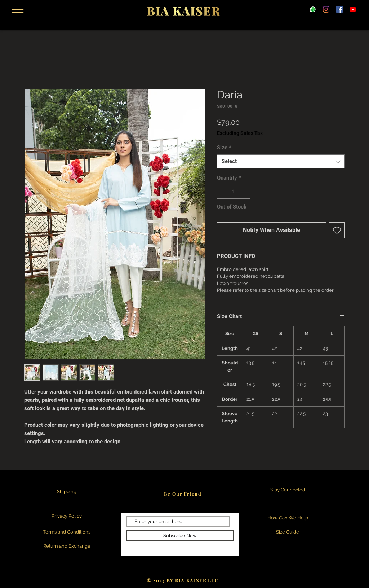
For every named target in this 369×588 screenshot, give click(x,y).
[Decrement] (223, 192)
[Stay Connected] (288, 490)
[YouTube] (353, 9)
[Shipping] (67, 492)
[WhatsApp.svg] (313, 9)
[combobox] (281, 161)
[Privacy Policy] (67, 516)
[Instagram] (326, 9)
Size (224, 148)
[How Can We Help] (288, 518)
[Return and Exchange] (67, 546)
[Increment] (244, 192)
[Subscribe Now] (180, 536)
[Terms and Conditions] (67, 532)
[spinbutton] (234, 192)
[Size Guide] (288, 532)
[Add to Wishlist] (337, 230)
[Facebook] (339, 9)
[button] (18, 11)
